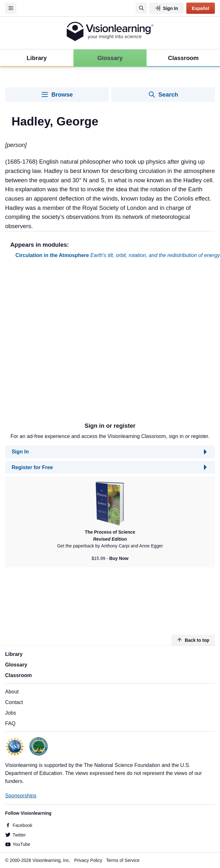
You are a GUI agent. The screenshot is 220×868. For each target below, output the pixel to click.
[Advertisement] (73, 343)
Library (14, 654)
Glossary (16, 665)
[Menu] (11, 8)
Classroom (18, 675)
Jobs (11, 713)
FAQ (10, 723)
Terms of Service (123, 860)
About (12, 692)
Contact (14, 702)
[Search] (141, 8)
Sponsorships (21, 795)
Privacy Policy (88, 860)
